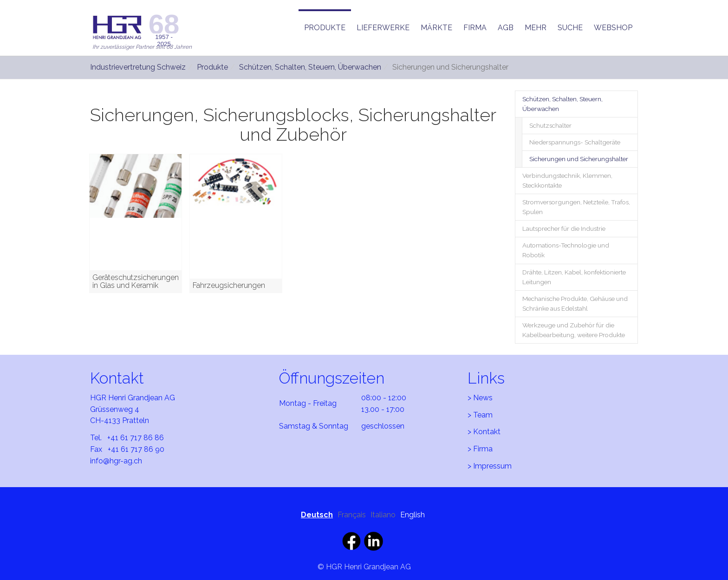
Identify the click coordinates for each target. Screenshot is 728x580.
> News (480, 398)
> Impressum (490, 466)
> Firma (480, 449)
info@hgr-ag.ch (116, 461)
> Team (480, 415)
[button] (325, 28)
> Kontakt (484, 432)
